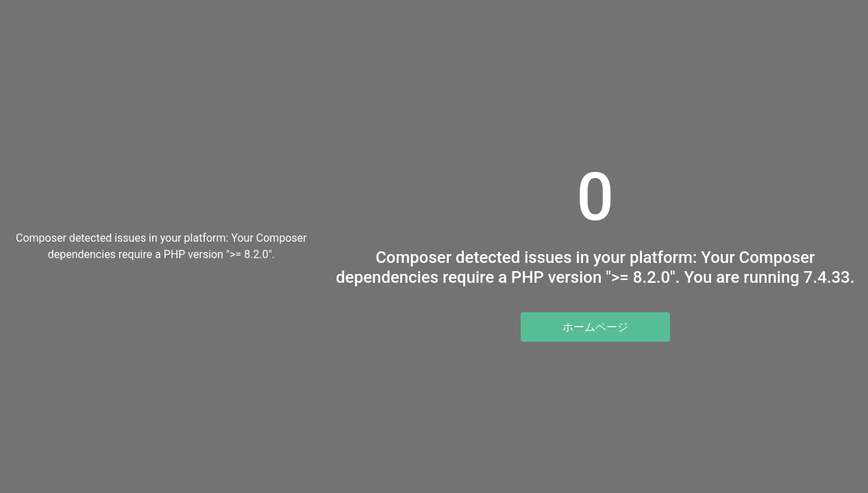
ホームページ (595, 327)
